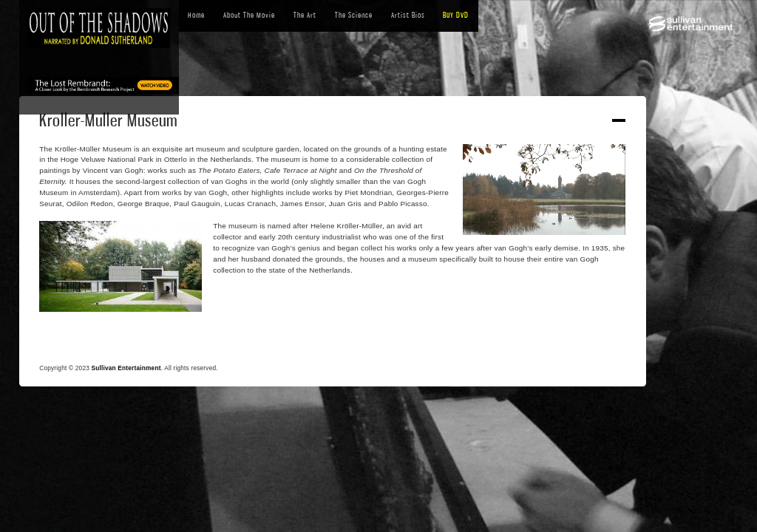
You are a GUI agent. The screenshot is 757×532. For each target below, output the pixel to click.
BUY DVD (456, 15)
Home (196, 15)
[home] (99, 28)
